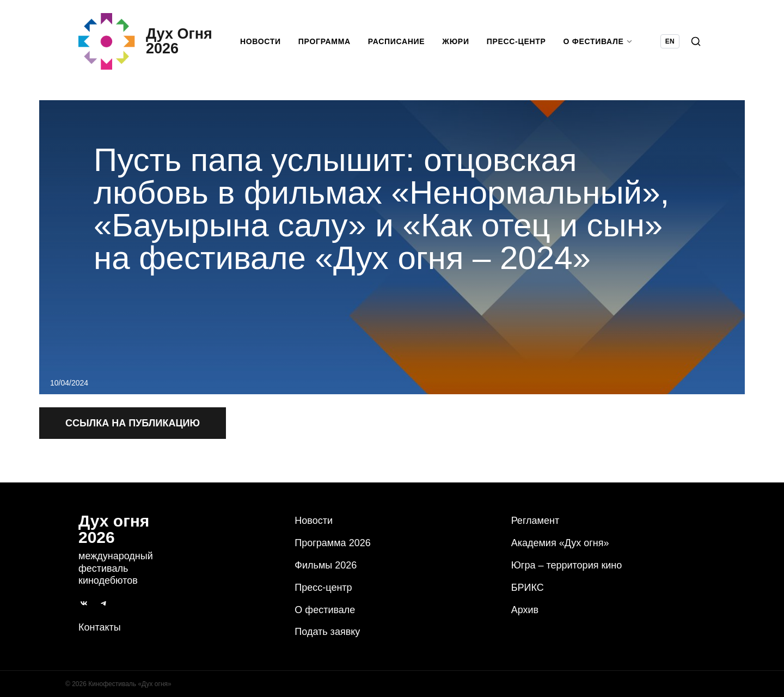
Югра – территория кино (567, 565)
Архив (525, 610)
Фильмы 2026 (326, 565)
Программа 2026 (332, 543)
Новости (261, 41)
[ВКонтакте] (84, 603)
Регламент (535, 521)
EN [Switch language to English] (670, 41)
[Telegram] (103, 603)
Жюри (455, 41)
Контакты (100, 627)
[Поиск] (696, 41)
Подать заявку (327, 632)
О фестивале (325, 610)
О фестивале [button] (598, 41)
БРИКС (528, 588)
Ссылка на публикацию (133, 423)
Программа (324, 41)
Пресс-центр (516, 41)
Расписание (397, 41)
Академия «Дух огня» (560, 543)
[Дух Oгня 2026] (145, 41)
